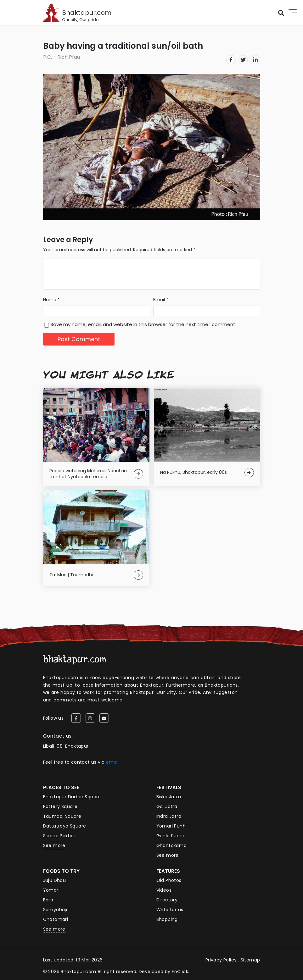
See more (54, 845)
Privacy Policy (221, 960)
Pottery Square (60, 806)
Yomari (51, 890)
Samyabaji (55, 910)
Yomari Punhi (172, 826)
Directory (167, 900)
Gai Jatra (167, 806)
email (112, 762)
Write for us (170, 910)
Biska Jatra (169, 797)
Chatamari (56, 919)
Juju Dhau (55, 880)
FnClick (180, 972)
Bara (48, 900)
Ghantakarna (171, 845)
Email (161, 300)
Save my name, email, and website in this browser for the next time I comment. (143, 324)
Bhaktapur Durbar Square (72, 797)
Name (51, 300)
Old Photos (169, 880)
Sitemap (250, 960)
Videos (164, 890)
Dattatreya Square (65, 826)
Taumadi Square (62, 816)
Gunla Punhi (170, 836)
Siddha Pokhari (60, 836)
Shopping (167, 919)
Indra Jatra (169, 816)
